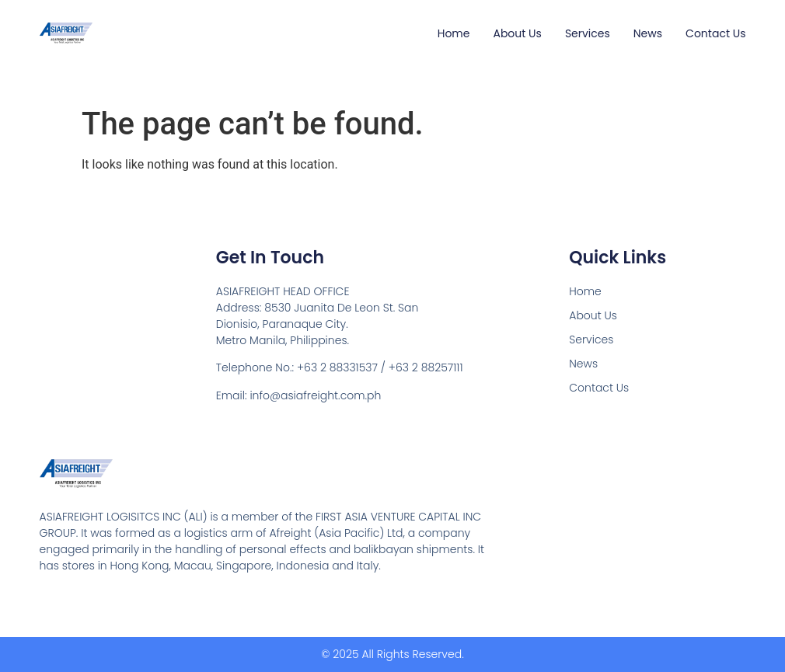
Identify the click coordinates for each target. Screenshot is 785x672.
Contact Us (715, 33)
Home (454, 33)
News (648, 33)
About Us (517, 33)
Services (588, 33)
